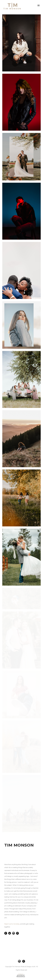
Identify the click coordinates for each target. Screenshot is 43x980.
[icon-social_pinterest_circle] (17, 933)
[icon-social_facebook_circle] (6, 933)
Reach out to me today (12, 924)
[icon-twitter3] (10, 933)
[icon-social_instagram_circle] (14, 933)
